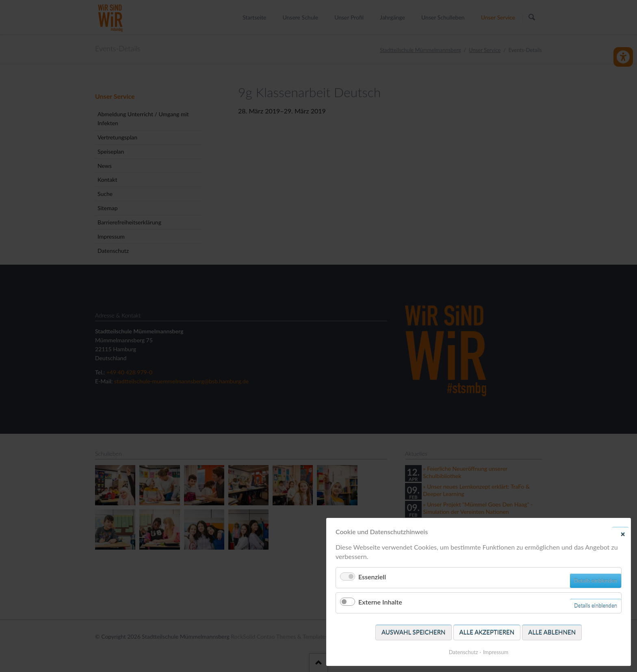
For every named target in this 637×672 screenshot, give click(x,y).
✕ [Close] (623, 534)
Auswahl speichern (414, 632)
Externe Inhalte (380, 602)
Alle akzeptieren (487, 632)
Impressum (496, 652)
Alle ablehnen (552, 632)
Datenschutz (464, 652)
